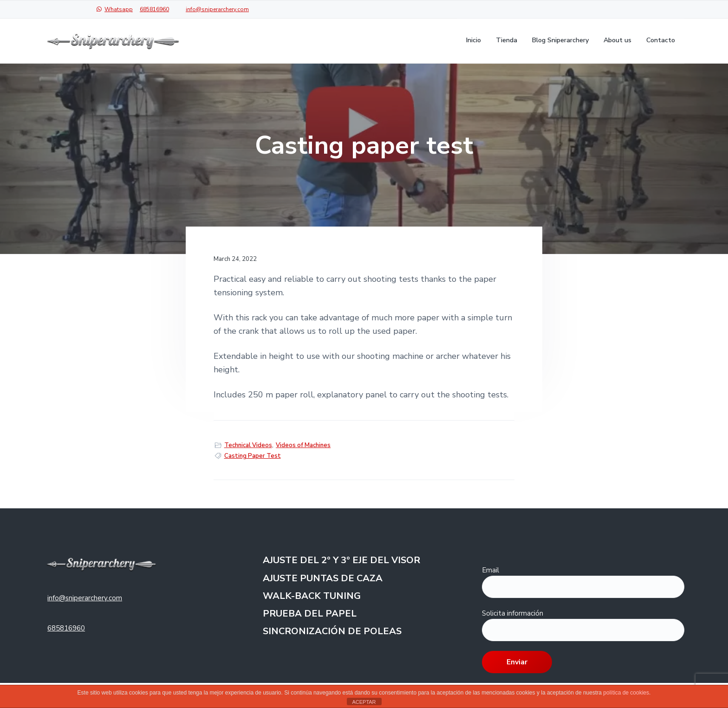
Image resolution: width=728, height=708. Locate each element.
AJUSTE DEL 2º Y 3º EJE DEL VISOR (341, 561)
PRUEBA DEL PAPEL (310, 614)
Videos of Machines (303, 445)
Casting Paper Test (253, 456)
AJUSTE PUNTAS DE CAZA (323, 579)
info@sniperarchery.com (217, 9)
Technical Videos (248, 445)
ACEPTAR (364, 702)
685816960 (154, 9)
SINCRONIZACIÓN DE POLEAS (332, 632)
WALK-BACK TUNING (312, 596)
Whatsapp (115, 9)
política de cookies (626, 693)
